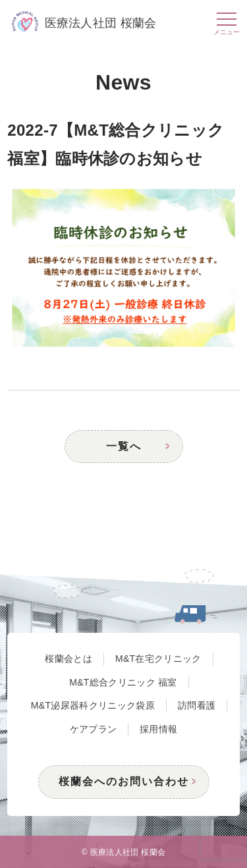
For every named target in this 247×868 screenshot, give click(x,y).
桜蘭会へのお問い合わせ (124, 781)
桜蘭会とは (69, 659)
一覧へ (124, 446)
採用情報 (158, 729)
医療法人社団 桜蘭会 (84, 23)
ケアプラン (94, 729)
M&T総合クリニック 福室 (123, 682)
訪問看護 (197, 705)
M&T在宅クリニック (158, 659)
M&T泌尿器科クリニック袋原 (93, 705)
